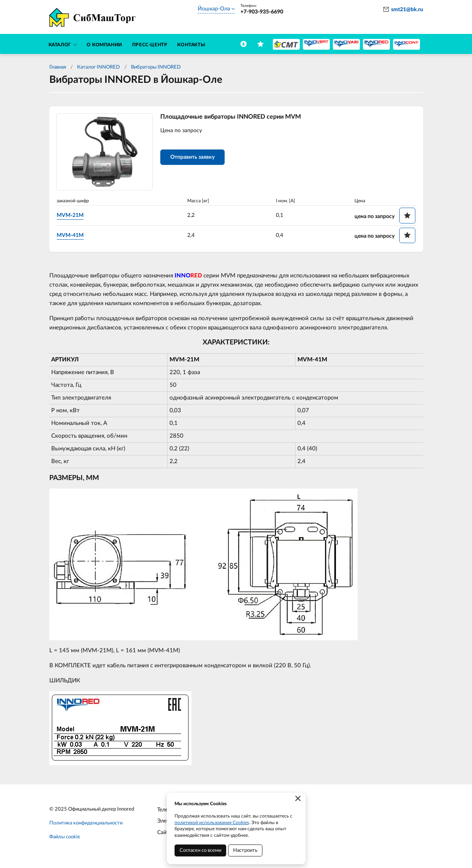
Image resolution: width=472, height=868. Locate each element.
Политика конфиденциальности (86, 823)
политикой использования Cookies (212, 823)
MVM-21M (70, 215)
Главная (58, 67)
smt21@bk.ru (407, 10)
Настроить (245, 850)
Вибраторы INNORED (156, 67)
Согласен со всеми (200, 850)
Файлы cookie (65, 837)
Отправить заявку (192, 157)
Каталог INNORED (98, 67)
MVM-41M (70, 235)
